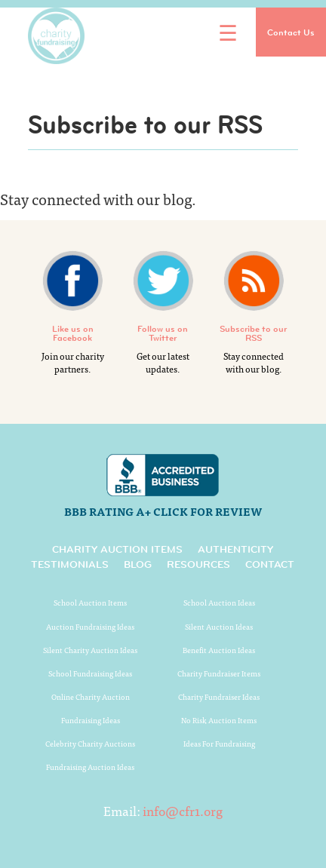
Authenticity (235, 549)
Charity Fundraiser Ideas (219, 697)
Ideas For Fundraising (219, 744)
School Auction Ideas (219, 603)
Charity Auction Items (117, 549)
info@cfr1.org (183, 810)
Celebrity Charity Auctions (90, 744)
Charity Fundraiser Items (219, 673)
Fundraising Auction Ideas (90, 767)
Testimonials (70, 564)
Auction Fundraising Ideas (90, 627)
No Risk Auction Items (219, 720)
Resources (198, 564)
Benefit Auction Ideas (219, 650)
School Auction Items (90, 603)
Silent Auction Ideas (219, 627)
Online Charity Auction (91, 697)
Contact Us (291, 32)
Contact (270, 564)
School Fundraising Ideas (90, 673)
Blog (138, 564)
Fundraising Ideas (91, 720)
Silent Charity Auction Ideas (90, 650)
